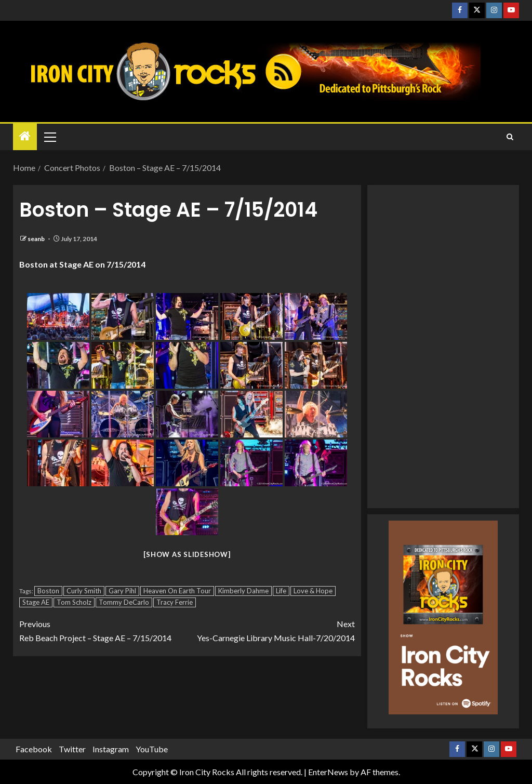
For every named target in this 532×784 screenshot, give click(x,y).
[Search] (510, 137)
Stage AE (36, 602)
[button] (49, 137)
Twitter (72, 749)
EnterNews (328, 772)
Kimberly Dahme (243, 591)
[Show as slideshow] (187, 554)
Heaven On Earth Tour (177, 591)
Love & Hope (313, 591)
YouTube (152, 749)
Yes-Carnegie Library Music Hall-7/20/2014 (271, 630)
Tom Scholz (74, 602)
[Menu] (49, 137)
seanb (37, 239)
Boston (48, 591)
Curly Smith (84, 591)
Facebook (34, 749)
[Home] (25, 136)
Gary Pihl (122, 591)
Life (281, 591)
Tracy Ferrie (175, 602)
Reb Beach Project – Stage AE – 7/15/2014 (103, 630)
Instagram (111, 749)
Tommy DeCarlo (124, 602)
